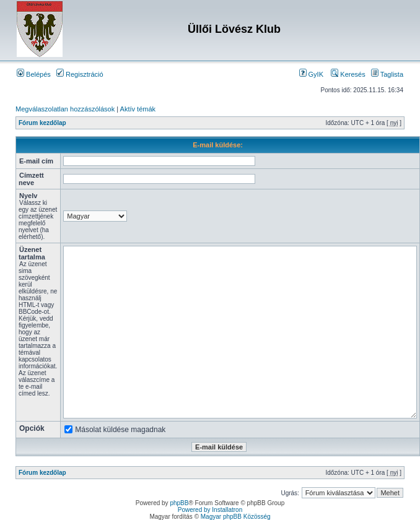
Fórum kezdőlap (42, 123)
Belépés (34, 74)
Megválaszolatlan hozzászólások (65, 109)
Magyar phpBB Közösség (236, 517)
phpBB (179, 503)
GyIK (312, 74)
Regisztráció (80, 74)
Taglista (387, 74)
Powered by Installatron (210, 510)
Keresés (348, 74)
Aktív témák (138, 109)
